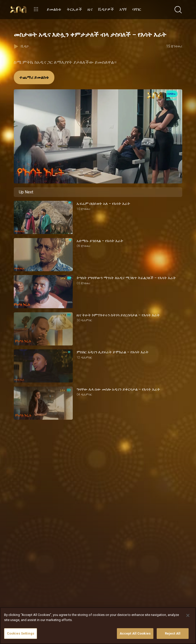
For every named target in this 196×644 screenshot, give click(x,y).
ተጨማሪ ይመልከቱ (34, 77)
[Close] (188, 615)
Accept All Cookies (135, 633)
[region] (98, 626)
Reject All (173, 633)
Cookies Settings (21, 633)
